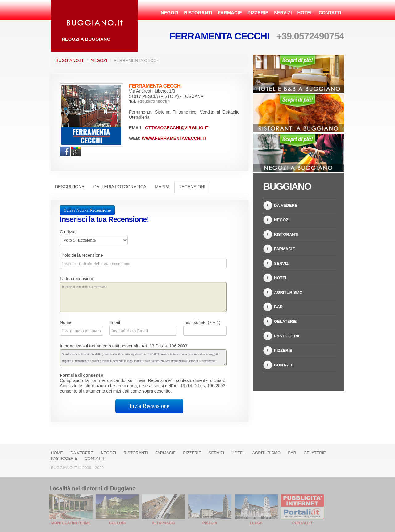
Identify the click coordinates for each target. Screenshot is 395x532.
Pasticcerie (287, 336)
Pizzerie (258, 12)
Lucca (256, 523)
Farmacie (230, 12)
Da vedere (286, 205)
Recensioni (192, 187)
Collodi (117, 523)
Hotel (305, 12)
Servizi (283, 12)
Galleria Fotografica (120, 187)
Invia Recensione (149, 406)
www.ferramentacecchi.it (174, 138)
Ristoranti (198, 12)
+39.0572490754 (310, 36)
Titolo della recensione (81, 255)
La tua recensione (77, 279)
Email (115, 322)
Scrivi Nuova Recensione (87, 210)
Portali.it (302, 523)
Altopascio (164, 523)
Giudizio (68, 232)
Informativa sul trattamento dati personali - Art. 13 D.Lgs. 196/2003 (123, 346)
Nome (66, 322)
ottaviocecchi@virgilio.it (177, 128)
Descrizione (70, 187)
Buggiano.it (70, 60)
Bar (278, 307)
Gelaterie (285, 321)
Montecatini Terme (71, 523)
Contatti (330, 12)
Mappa (162, 187)
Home (57, 453)
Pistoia (210, 523)
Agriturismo (288, 292)
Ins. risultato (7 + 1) (202, 322)
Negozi (170, 12)
